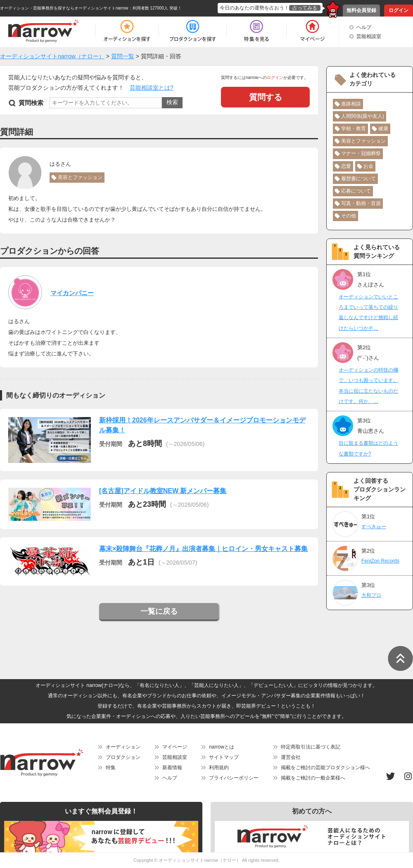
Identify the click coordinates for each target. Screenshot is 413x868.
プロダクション (123, 757)
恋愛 (346, 166)
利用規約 (219, 768)
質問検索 (31, 103)
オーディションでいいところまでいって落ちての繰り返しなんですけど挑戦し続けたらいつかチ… (368, 312)
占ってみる (305, 8)
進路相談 (351, 104)
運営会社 (291, 757)
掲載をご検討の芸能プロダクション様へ (325, 768)
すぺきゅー (374, 527)
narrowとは (222, 747)
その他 (349, 216)
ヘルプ (364, 27)
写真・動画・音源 (361, 203)
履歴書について (358, 179)
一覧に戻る (159, 611)
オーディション (123, 747)
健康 (383, 129)
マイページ (175, 747)
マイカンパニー (72, 293)
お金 (368, 166)
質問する (266, 97)
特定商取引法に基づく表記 (311, 747)
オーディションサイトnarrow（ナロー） (200, 860)
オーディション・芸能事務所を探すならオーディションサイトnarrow (64, 8)
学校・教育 (354, 129)
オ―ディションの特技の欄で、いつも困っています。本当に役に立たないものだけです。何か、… (368, 386)
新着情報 (172, 768)
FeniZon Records (380, 561)
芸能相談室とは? (152, 88)
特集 (111, 768)
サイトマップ (224, 757)
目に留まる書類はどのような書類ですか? (368, 448)
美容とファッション (80, 177)
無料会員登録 (361, 10)
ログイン (399, 10)
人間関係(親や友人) (363, 116)
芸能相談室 (369, 36)
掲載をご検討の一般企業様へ (313, 778)
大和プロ (371, 595)
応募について (356, 191)
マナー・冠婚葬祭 (361, 153)
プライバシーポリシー (234, 778)
